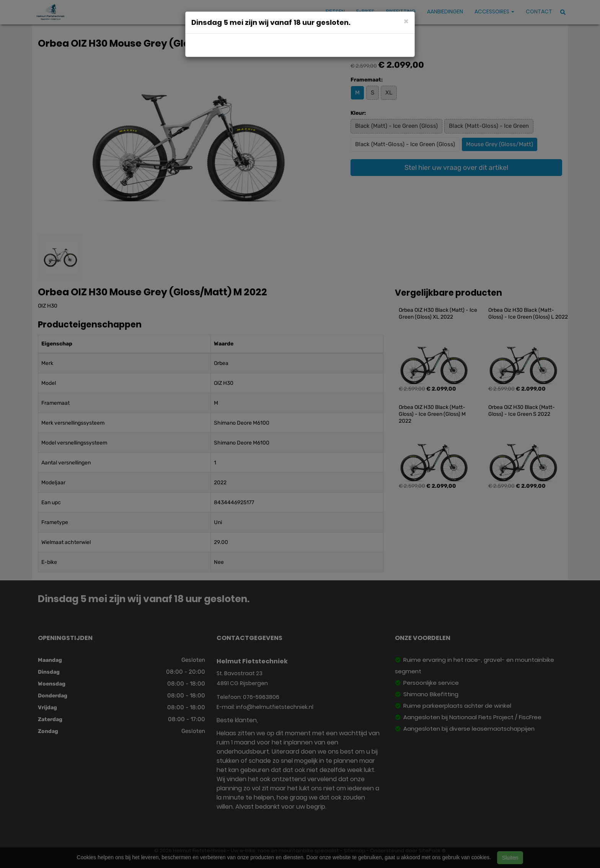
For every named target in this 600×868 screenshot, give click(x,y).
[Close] (406, 21)
